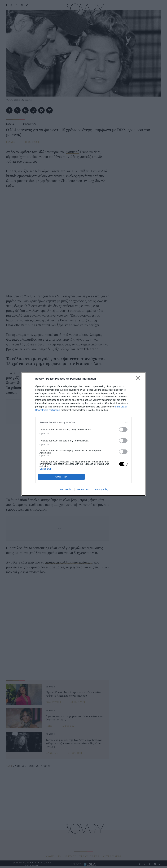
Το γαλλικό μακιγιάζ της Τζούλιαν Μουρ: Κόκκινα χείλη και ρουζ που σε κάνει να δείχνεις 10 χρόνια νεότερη (74, 743)
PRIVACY (70, 856)
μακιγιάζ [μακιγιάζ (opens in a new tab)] (73, 152)
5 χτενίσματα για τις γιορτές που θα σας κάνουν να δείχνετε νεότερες (74, 718)
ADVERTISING (112, 856)
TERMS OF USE (89, 856)
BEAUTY (10, 124)
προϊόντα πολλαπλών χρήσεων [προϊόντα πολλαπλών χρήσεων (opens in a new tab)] (69, 562)
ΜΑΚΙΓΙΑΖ (19, 766)
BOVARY (11, 142)
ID (60, 856)
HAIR (49, 726)
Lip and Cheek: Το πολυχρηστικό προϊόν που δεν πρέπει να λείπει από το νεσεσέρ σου (73, 694)
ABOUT (50, 856)
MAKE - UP (52, 753)
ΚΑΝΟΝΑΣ (33, 766)
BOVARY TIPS (29, 124)
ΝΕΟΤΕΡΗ (47, 766)
